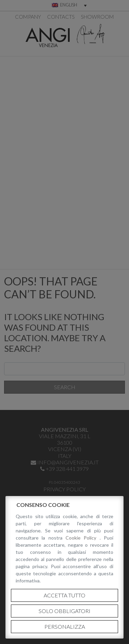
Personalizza (65, 626)
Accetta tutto (64, 595)
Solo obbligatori (64, 611)
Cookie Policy (83, 538)
